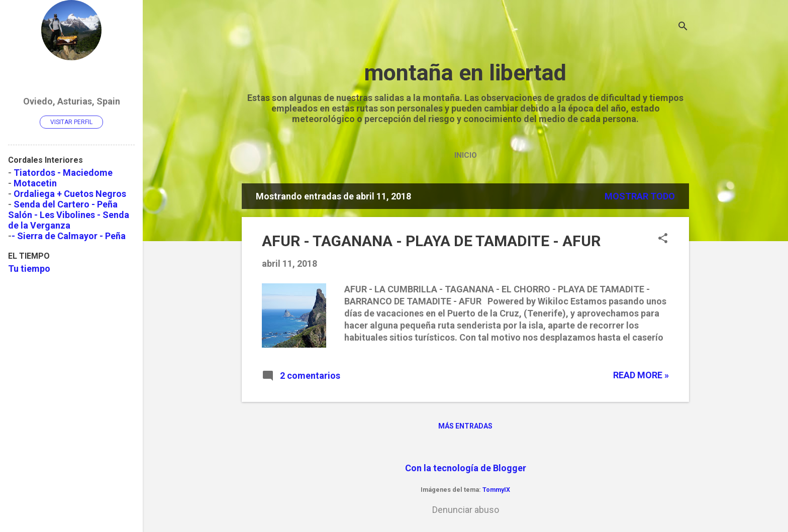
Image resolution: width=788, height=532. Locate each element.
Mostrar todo (640, 196)
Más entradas (465, 426)
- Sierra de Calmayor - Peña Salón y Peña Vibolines (67, 241)
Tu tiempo (29, 269)
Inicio (466, 155)
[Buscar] (683, 27)
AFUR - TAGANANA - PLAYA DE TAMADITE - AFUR (431, 241)
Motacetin (35, 183)
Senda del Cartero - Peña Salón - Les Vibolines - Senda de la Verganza (69, 215)
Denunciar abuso (466, 510)
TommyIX (496, 490)
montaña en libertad (465, 73)
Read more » (641, 375)
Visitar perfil (71, 122)
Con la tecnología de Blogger (466, 468)
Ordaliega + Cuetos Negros (70, 194)
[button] (663, 239)
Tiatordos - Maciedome (63, 173)
